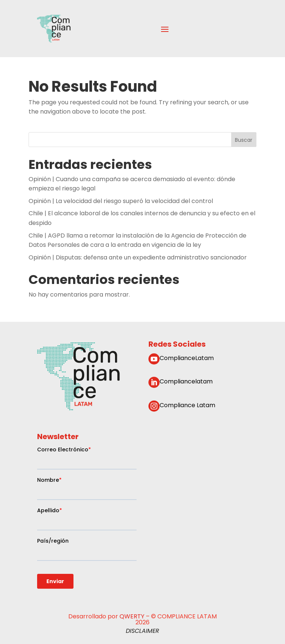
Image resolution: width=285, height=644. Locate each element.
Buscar (244, 140)
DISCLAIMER (142, 631)
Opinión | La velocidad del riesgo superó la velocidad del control (121, 201)
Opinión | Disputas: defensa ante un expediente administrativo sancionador (138, 257)
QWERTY (132, 616)
